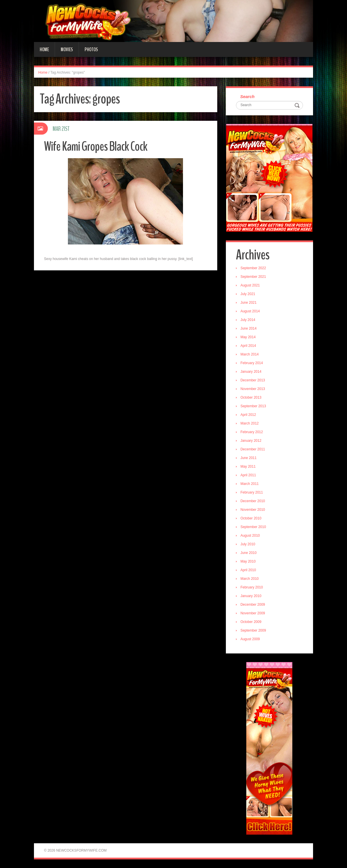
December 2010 (253, 501)
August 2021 (250, 285)
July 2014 (248, 320)
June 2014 (249, 328)
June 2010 (249, 553)
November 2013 (253, 389)
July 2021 (248, 294)
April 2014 (248, 346)
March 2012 (250, 423)
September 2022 (253, 268)
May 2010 (248, 561)
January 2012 (251, 441)
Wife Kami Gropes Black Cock (96, 147)
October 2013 (251, 397)
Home (44, 49)
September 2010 (253, 527)
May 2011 (248, 466)
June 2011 (249, 458)
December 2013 (253, 380)
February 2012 (252, 432)
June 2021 (249, 303)
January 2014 (251, 372)
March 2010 (250, 579)
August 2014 (250, 311)
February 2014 (252, 363)
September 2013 (253, 406)
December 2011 (253, 449)
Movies (67, 49)
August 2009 (250, 639)
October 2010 (251, 518)
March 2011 (250, 484)
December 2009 (253, 605)
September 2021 (253, 277)
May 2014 (248, 337)
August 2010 (250, 536)
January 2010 (251, 596)
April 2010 (248, 570)
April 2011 (248, 475)
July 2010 (248, 544)
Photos (91, 49)
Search (247, 96)
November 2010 (253, 510)
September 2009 (253, 630)
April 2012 (248, 415)
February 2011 (252, 492)
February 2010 (252, 587)
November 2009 (253, 613)
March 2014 (250, 354)
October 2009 (251, 622)
